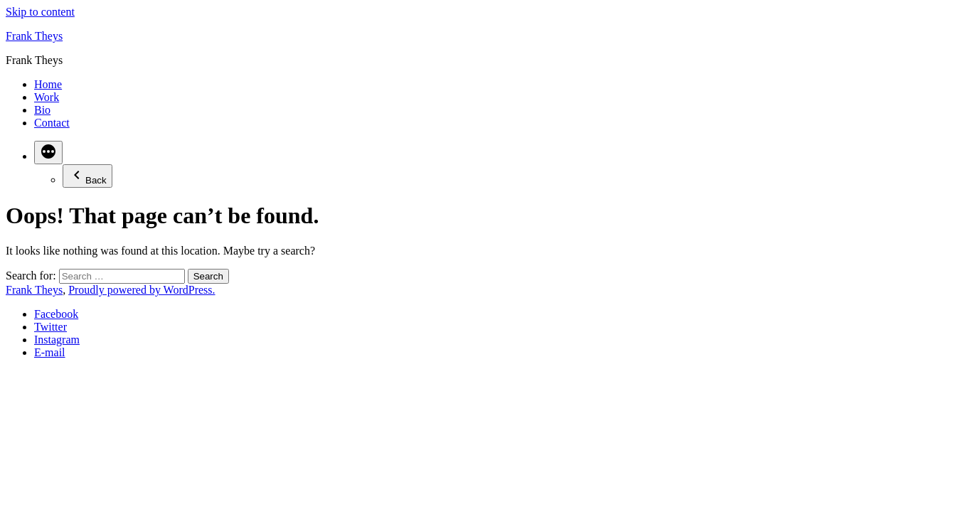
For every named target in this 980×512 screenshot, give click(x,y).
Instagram (57, 340)
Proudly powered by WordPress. (142, 290)
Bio (42, 110)
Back (87, 176)
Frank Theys (34, 36)
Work (47, 97)
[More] (48, 153)
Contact (52, 123)
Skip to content (40, 12)
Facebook (56, 314)
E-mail (50, 352)
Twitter (50, 327)
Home (48, 84)
